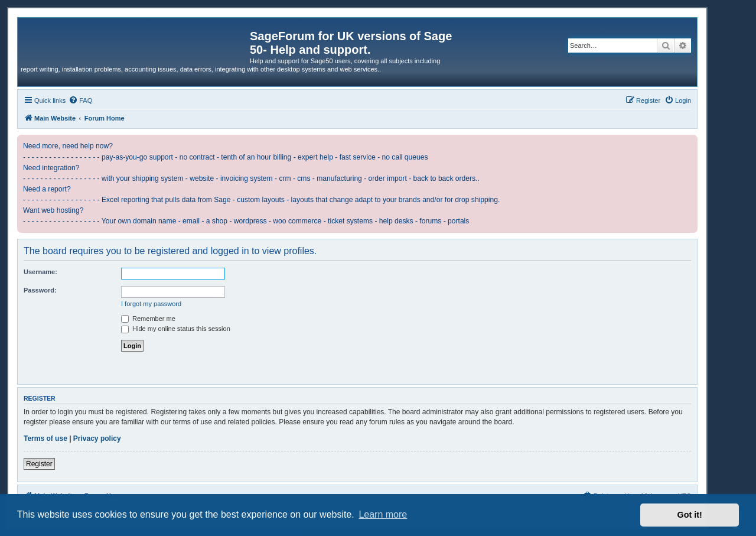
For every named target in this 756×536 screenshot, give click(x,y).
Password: (40, 290)
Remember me (148, 319)
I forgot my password (151, 304)
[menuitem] (80, 100)
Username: (40, 272)
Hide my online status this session (176, 329)
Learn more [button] (383, 514)
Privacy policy (97, 438)
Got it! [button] (690, 515)
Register (39, 464)
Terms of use (45, 438)
